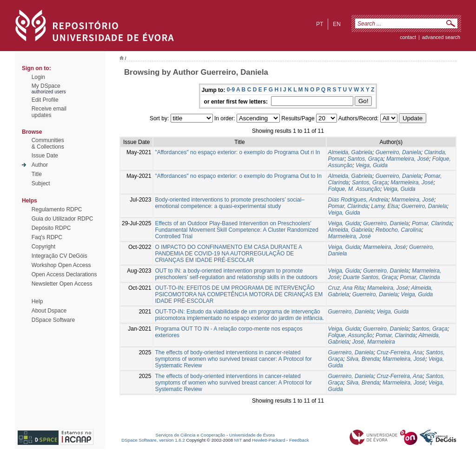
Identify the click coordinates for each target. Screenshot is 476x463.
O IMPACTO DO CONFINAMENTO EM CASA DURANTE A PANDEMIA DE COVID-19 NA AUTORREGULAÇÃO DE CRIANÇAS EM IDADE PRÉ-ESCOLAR (228, 254)
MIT (238, 440)
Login (38, 77)
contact (408, 37)
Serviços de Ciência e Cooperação (191, 435)
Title (37, 174)
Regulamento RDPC (57, 209)
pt (320, 24)
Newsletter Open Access (62, 284)
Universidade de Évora (252, 435)
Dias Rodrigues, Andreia (358, 200)
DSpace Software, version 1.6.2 (153, 440)
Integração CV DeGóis (59, 256)
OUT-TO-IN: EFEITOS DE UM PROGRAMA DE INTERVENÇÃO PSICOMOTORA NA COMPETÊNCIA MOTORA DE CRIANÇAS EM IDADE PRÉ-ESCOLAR (239, 294)
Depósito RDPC (51, 228)
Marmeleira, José (408, 159)
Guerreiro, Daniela (398, 152)
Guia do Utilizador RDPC (63, 219)
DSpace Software (53, 320)
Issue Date (45, 156)
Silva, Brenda (363, 359)
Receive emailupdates (49, 112)
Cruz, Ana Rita (346, 288)
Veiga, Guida (372, 165)
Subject (41, 183)
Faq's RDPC (47, 237)
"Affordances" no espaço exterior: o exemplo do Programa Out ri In (237, 152)
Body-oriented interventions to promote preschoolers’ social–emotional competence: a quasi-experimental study (230, 203)
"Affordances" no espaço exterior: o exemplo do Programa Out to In (238, 176)
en (337, 24)
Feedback (299, 440)
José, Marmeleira (374, 342)
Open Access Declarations (64, 274)
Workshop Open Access (61, 265)
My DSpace (46, 86)
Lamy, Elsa (384, 206)
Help (37, 301)
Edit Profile (45, 100)
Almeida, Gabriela (350, 152)
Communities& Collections (48, 143)
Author (40, 165)
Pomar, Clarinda (348, 206)
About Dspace (49, 311)
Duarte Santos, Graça (370, 277)
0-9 (231, 90)
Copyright (43, 247)
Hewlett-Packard (268, 440)
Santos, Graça (366, 159)
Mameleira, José (388, 288)
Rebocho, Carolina (399, 230)
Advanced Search (441, 37)
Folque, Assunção (350, 335)
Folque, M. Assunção (354, 189)
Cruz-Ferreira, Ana (400, 352)
